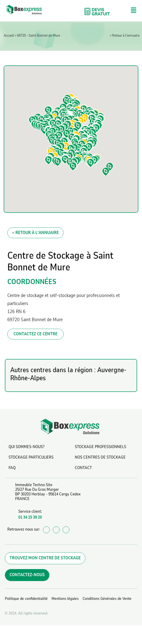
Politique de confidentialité (26, 599)
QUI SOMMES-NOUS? (27, 447)
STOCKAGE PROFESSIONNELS (100, 447)
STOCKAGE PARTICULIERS (31, 457)
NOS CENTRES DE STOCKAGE (100, 457)
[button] (133, 10)
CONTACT (83, 468)
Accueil (9, 35)
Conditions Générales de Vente (107, 599)
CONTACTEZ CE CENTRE (35, 334)
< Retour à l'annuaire (125, 35)
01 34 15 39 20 (30, 517)
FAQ (12, 468)
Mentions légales (65, 599)
